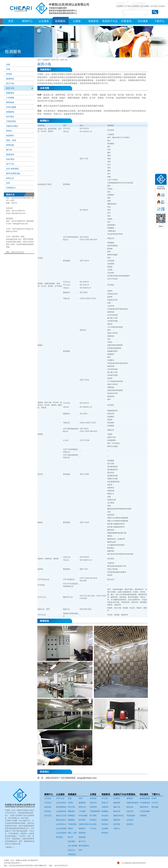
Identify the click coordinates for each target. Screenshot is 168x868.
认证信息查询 (61, 833)
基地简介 (130, 798)
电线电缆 (10, 154)
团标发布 (117, 820)
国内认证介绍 (61, 816)
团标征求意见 (118, 816)
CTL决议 (93, 829)
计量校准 (143, 816)
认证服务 (44, 21)
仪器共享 (130, 811)
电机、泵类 (11, 140)
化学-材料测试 (12, 169)
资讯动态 (105, 824)
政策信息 (48, 807)
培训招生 (93, 820)
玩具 (8, 183)
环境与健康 (11, 107)
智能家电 (10, 112)
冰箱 (8, 64)
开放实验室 (131, 816)
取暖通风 (10, 93)
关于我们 (128, 6)
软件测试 (10, 117)
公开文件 (155, 803)
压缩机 (9, 74)
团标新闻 (117, 803)
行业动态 (48, 803)
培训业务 (93, 798)
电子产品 (10, 164)
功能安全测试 (12, 126)
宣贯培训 (117, 824)
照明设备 (10, 145)
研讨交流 (48, 816)
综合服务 (143, 21)
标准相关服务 (145, 798)
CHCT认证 (60, 798)
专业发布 (105, 816)
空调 (8, 69)
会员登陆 (119, 6)
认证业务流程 (61, 829)
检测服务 (60, 21)
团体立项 (117, 811)
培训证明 (93, 807)
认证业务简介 (61, 803)
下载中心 (159, 21)
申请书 (154, 798)
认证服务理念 (61, 811)
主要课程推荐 (95, 811)
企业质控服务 (145, 811)
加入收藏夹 (145, 6)
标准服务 (105, 820)
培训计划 (93, 803)
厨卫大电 (10, 83)
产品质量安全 (145, 803)
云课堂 (77, 21)
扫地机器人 (11, 188)
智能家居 (93, 21)
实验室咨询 (144, 807)
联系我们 (136, 6)
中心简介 (105, 798)
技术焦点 (48, 811)
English (162, 6)
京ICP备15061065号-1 (12, 863)
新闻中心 (27, 21)
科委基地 (126, 21)
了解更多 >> (10, 847)
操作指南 (155, 807)
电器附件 (10, 136)
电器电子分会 (110, 21)
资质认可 (105, 803)
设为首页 (154, 6)
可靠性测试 (11, 121)
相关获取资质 (61, 807)
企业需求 (130, 820)
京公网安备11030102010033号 (134, 863)
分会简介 (117, 798)
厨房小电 (55, 60)
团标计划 (117, 807)
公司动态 (48, 798)
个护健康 (10, 98)
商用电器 (10, 102)
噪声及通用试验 (13, 173)
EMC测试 (10, 159)
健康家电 (10, 79)
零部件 (9, 131)
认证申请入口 (61, 824)
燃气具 (9, 150)
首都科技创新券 (133, 803)
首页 (11, 21)
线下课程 (93, 816)
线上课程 (93, 824)
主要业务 (105, 807)
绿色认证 (10, 178)
